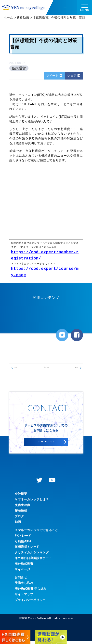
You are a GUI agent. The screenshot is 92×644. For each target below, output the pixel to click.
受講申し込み (24, 586)
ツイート (54, 76)
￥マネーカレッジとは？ (32, 502)
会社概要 (21, 497)
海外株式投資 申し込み (31, 592)
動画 (18, 525)
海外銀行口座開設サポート (33, 561)
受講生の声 (22, 508)
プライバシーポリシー (30, 603)
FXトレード (23, 539)
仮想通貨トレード (27, 550)
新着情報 (21, 514)
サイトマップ (24, 597)
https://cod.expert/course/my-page (45, 272)
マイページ (22, 572)
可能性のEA (23, 544)
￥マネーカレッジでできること (36, 533)
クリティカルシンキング (32, 555)
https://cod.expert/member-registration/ (45, 256)
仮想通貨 (19, 68)
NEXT (73, 369)
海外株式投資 (24, 567)
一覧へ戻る (46, 369)
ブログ (19, 519)
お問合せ (21, 580)
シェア (74, 76)
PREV (19, 369)
